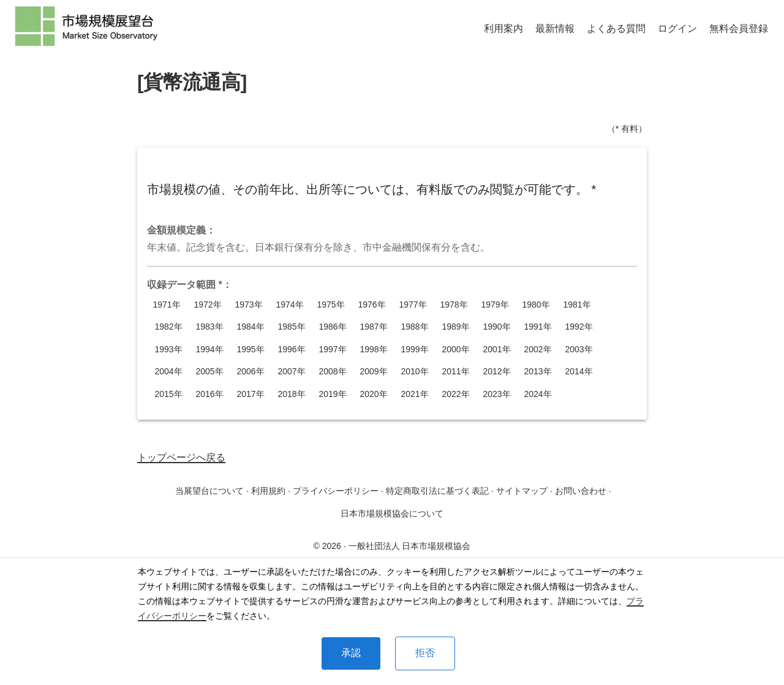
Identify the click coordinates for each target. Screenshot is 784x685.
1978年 (454, 305)
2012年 (497, 372)
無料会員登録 (739, 28)
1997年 (333, 350)
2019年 (333, 394)
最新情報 (555, 28)
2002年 (538, 350)
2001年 (497, 350)
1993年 (168, 350)
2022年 (456, 394)
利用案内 (503, 28)
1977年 (413, 305)
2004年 (168, 372)
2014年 (579, 372)
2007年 (292, 372)
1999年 (415, 350)
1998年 (374, 350)
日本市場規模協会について (392, 513)
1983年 (209, 327)
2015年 (168, 394)
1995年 (251, 350)
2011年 (456, 372)
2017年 (251, 394)
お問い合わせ (581, 491)
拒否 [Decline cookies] (425, 653)
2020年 (374, 394)
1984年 (251, 327)
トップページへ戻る (181, 457)
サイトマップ (522, 491)
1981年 (577, 305)
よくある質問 (616, 28)
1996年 (292, 350)
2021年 (415, 394)
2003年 (579, 350)
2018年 (292, 394)
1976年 (372, 305)
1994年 (209, 350)
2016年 (209, 394)
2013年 (538, 372)
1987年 (374, 327)
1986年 (333, 327)
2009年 (374, 372)
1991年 (538, 327)
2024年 (538, 394)
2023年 (497, 394)
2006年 (251, 372)
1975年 (331, 305)
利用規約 (268, 491)
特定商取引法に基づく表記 (437, 491)
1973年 (249, 305)
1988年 (415, 327)
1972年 (208, 305)
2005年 (209, 372)
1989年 (456, 327)
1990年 (497, 327)
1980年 (536, 305)
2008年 (333, 372)
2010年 (415, 372)
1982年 (168, 327)
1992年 (579, 327)
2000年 (456, 350)
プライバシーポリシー (336, 491)
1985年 (292, 327)
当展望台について (209, 491)
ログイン (677, 28)
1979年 (495, 305)
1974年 (290, 305)
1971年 (167, 305)
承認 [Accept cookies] (351, 653)
